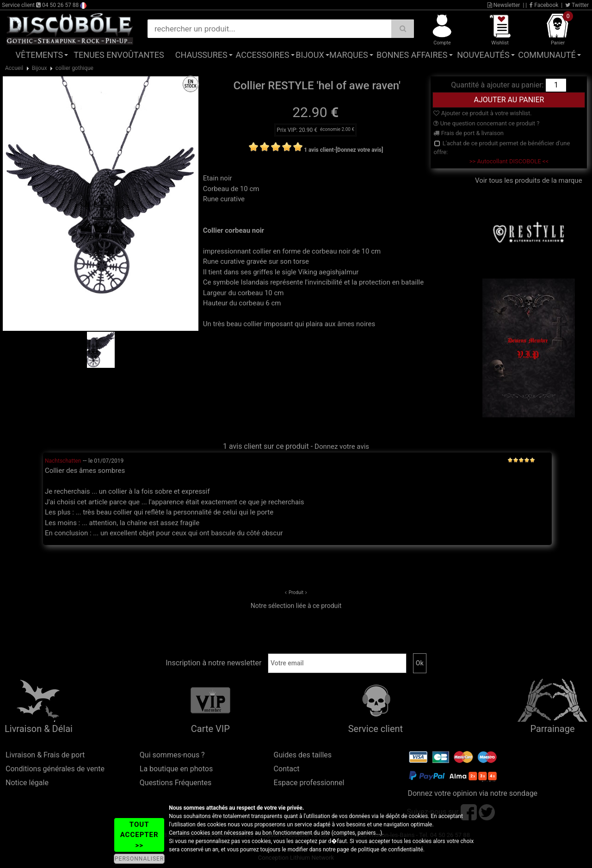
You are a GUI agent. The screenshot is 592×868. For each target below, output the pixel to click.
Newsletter (504, 5)
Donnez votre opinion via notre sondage (472, 793)
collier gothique (74, 68)
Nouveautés (483, 55)
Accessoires (263, 55)
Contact (287, 769)
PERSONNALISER (139, 859)
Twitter (577, 5)
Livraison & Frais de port (45, 755)
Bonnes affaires (412, 55)
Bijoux (310, 55)
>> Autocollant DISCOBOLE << (509, 161)
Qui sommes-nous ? (172, 755)
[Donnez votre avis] (360, 150)
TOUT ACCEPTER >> (139, 835)
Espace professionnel (309, 783)
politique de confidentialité (391, 849)
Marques (349, 55)
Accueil (14, 68)
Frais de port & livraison (469, 133)
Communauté (547, 55)
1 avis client (319, 150)
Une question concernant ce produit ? (486, 123)
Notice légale (27, 783)
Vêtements (40, 55)
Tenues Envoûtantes (119, 55)
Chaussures (201, 55)
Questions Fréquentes (176, 783)
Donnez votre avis (342, 446)
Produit (296, 592)
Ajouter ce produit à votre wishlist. (482, 113)
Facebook (544, 5)
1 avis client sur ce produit (266, 446)
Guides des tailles (303, 755)
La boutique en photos (176, 769)
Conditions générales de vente (55, 769)
